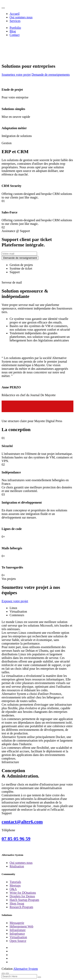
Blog (13, 31)
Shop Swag (17, 903)
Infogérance (17, 934)
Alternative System (25, 969)
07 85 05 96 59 (16, 839)
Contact (15, 35)
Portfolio (15, 28)
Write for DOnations (23, 893)
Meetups (15, 885)
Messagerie (17, 923)
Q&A (13, 889)
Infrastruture (18, 930)
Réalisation (17, 866)
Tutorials (15, 882)
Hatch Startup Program (24, 900)
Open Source (18, 941)
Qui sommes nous (21, 17)
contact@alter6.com (22, 822)
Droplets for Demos (22, 896)
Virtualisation (18, 937)
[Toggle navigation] (3, 8)
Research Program (21, 907)
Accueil (15, 14)
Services (15, 21)
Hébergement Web (21, 926)
